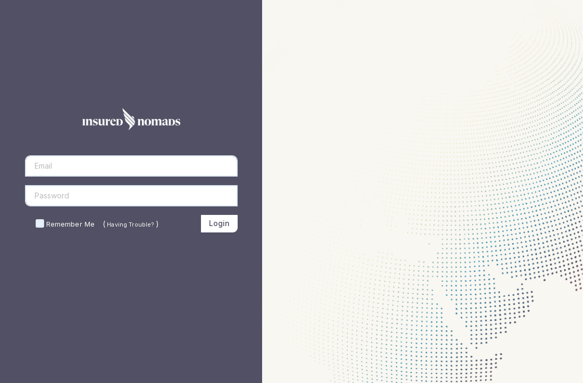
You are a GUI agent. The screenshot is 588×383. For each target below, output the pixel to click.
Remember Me (70, 224)
